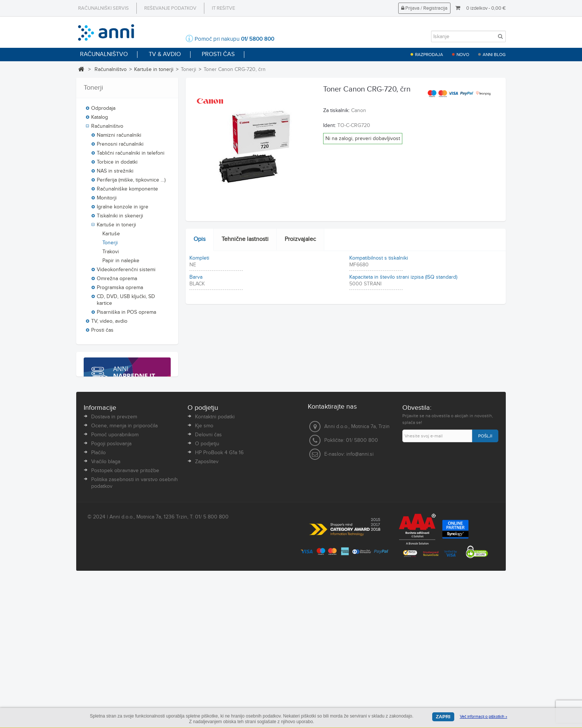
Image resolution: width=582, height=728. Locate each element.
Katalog (100, 117)
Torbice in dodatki (117, 162)
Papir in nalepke (121, 261)
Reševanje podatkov (170, 8)
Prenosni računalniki (120, 144)
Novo (463, 55)
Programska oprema (120, 288)
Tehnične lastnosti (245, 239)
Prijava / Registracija (424, 8)
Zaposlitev (207, 607)
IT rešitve (223, 8)
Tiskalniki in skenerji (120, 216)
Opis (199, 239)
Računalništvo (111, 69)
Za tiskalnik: (336, 111)
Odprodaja (103, 108)
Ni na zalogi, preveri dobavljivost (363, 139)
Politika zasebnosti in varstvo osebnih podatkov (134, 629)
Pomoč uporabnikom (115, 580)
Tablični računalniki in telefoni (131, 153)
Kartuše (111, 234)
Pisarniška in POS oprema (126, 312)
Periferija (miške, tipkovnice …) (131, 180)
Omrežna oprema (117, 279)
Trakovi (111, 252)
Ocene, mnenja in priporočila (124, 571)
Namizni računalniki (119, 135)
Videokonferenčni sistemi (126, 270)
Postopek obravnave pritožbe (125, 616)
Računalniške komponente (127, 189)
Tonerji (110, 243)
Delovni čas (208, 580)
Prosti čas (102, 330)
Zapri (443, 717)
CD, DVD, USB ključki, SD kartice (126, 300)
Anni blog (494, 55)
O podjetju (207, 589)
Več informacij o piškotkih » (484, 717)
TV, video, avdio (109, 321)
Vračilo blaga (106, 607)
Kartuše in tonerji (154, 69)
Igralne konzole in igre (123, 207)
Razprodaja (429, 55)
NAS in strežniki (115, 171)
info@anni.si (360, 600)
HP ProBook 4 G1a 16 (219, 598)
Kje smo (204, 571)
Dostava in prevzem (114, 563)
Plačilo (98, 598)
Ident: (329, 126)
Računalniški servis (103, 8)
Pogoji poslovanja (111, 589)
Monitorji (107, 198)
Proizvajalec (300, 239)
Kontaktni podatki (215, 563)
